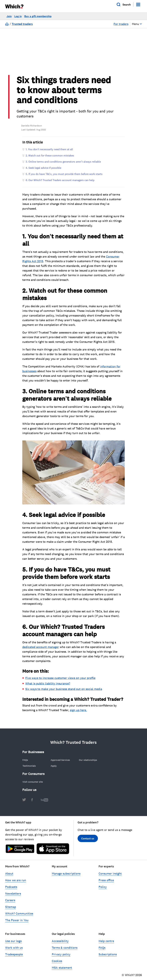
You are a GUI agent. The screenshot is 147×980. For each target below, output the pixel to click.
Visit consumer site (33, 784)
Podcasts (11, 889)
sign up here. (78, 713)
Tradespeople (14, 957)
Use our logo (13, 944)
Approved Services (60, 762)
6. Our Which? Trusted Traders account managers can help (60, 183)
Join (9, 16)
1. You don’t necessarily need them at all (49, 152)
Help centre (106, 944)
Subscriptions (108, 957)
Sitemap (11, 909)
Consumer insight (110, 876)
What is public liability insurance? (48, 686)
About (9, 876)
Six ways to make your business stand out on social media (64, 691)
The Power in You (17, 923)
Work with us (14, 950)
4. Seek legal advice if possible (43, 170)
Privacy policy (61, 957)
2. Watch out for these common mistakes (50, 158)
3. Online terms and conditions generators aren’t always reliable (63, 164)
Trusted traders (22, 24)
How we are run (16, 883)
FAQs (25, 762)
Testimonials (29, 768)
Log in (18, 16)
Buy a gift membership (38, 16)
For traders (121, 24)
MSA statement (62, 970)
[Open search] (124, 4)
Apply (54, 768)
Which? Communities (19, 916)
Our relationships (88, 762)
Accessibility (60, 944)
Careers (10, 903)
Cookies (57, 964)
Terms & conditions (65, 950)
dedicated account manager (41, 650)
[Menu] (138, 4)
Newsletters (13, 896)
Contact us (88, 841)
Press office (106, 883)
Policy (103, 889)
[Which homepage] (16, 6)
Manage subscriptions (66, 876)
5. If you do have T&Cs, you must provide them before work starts (64, 176)
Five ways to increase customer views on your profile (60, 680)
